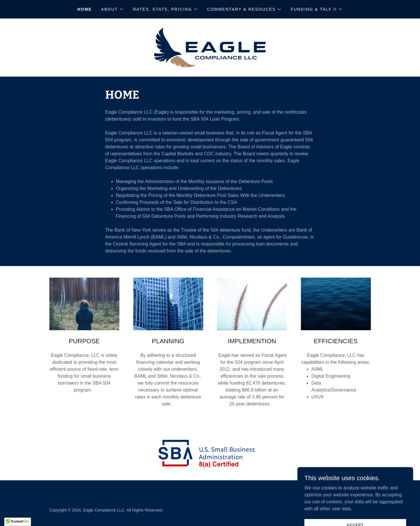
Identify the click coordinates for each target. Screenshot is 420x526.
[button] (112, 9)
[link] (210, 47)
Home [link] (85, 9)
